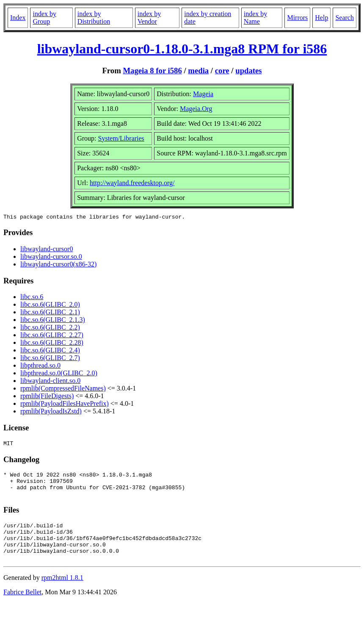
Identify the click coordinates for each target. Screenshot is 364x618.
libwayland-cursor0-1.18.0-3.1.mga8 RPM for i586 (182, 49)
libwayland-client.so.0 (50, 382)
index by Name (256, 18)
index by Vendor (149, 18)
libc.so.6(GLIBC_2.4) (50, 351)
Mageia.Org (196, 109)
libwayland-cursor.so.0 (51, 258)
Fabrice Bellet (22, 607)
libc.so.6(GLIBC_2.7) (50, 359)
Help (321, 18)
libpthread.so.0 (40, 367)
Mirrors (297, 18)
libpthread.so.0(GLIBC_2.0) (59, 374)
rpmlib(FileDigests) (47, 397)
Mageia (203, 94)
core (222, 71)
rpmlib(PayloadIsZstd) (51, 412)
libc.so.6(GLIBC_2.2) (50, 328)
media (198, 71)
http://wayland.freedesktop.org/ (132, 183)
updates (248, 71)
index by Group (44, 18)
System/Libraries (121, 138)
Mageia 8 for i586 (152, 71)
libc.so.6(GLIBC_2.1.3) (53, 321)
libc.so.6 (32, 298)
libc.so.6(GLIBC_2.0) (50, 306)
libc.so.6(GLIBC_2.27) (52, 336)
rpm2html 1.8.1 (62, 593)
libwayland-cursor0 (47, 250)
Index (18, 18)
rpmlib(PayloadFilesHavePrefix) (65, 405)
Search (345, 18)
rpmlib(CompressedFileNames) (63, 389)
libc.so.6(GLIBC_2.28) (52, 344)
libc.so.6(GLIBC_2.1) (50, 313)
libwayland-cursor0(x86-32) (58, 265)
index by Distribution (94, 18)
